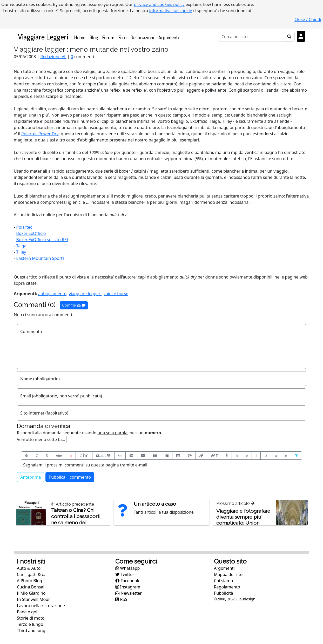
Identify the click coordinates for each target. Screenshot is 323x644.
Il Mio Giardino (31, 593)
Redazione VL (53, 57)
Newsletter (129, 593)
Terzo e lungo (30, 624)
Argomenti (169, 37)
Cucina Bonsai (31, 587)
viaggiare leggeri (85, 294)
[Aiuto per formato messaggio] (296, 456)
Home (81, 37)
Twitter (125, 574)
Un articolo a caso (155, 504)
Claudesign (246, 599)
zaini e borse (116, 294)
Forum (108, 37)
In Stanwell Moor (33, 599)
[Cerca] (251, 37)
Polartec (24, 227)
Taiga (21, 246)
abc (59, 455)
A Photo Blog (29, 581)
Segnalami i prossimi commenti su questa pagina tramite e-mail (85, 465)
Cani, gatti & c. (31, 574)
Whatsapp (127, 568)
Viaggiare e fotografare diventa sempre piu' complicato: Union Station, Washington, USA (243, 523)
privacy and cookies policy (159, 4)
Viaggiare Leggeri (43, 36)
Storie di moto (31, 618)
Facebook (127, 581)
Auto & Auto (29, 568)
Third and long (31, 631)
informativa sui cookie (171, 11)
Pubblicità (224, 593)
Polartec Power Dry (40, 134)
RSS (121, 599)
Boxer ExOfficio (31, 233)
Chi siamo (224, 581)
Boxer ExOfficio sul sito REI (42, 240)
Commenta (74, 305)
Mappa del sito (228, 574)
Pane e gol (27, 612)
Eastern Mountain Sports (40, 258)
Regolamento (227, 587)
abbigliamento (52, 294)
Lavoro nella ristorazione (41, 606)
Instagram (128, 587)
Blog (94, 37)
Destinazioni (142, 37)
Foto (122, 37)
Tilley (21, 252)
